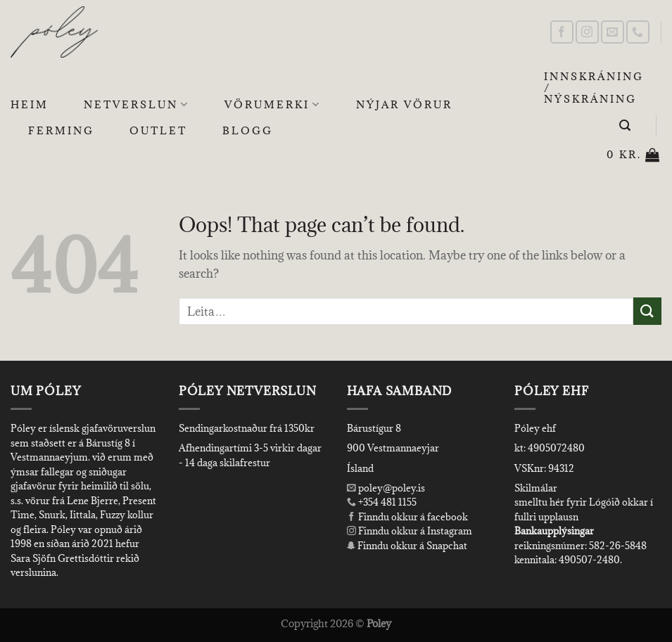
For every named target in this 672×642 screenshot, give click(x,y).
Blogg (248, 130)
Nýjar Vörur (404, 104)
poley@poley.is (386, 488)
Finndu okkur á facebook (407, 517)
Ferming (61, 130)
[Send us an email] (613, 32)
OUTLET (158, 130)
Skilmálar (536, 488)
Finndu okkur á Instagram (410, 531)
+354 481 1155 (386, 502)
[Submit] (647, 311)
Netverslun (137, 105)
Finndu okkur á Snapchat (407, 546)
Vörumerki (273, 105)
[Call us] (638, 32)
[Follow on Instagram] (587, 32)
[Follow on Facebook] (562, 32)
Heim (30, 104)
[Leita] (626, 126)
